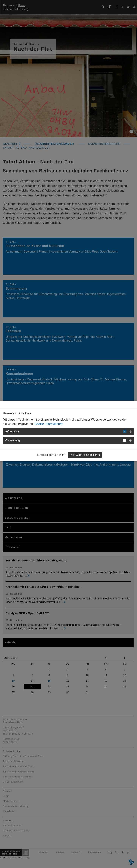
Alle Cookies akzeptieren (85, 455)
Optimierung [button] (13, 440)
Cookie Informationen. (49, 424)
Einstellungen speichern (51, 455)
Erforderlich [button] (12, 432)
